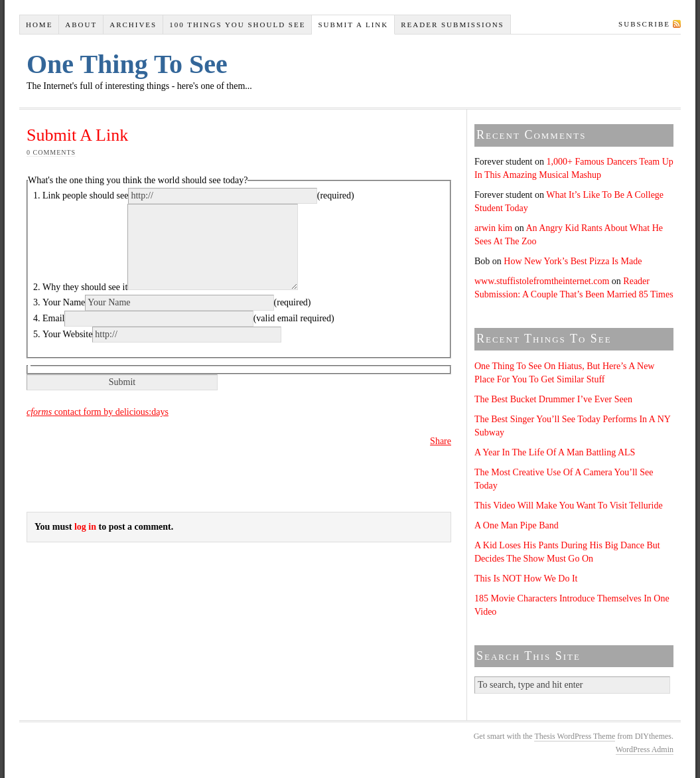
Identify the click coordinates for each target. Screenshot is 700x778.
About (81, 25)
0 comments (51, 152)
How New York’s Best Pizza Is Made (573, 261)
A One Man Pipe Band (517, 525)
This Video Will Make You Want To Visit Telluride (569, 506)
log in (85, 527)
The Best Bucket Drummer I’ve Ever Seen (553, 399)
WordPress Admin (645, 749)
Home (39, 25)
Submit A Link (353, 25)
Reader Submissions (453, 25)
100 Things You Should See (237, 25)
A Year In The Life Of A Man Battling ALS (555, 452)
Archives (133, 25)
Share (441, 441)
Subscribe (644, 24)
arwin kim (493, 228)
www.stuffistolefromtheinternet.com (542, 281)
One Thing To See (127, 64)
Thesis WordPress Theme (575, 736)
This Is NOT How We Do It (526, 579)
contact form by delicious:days (98, 412)
